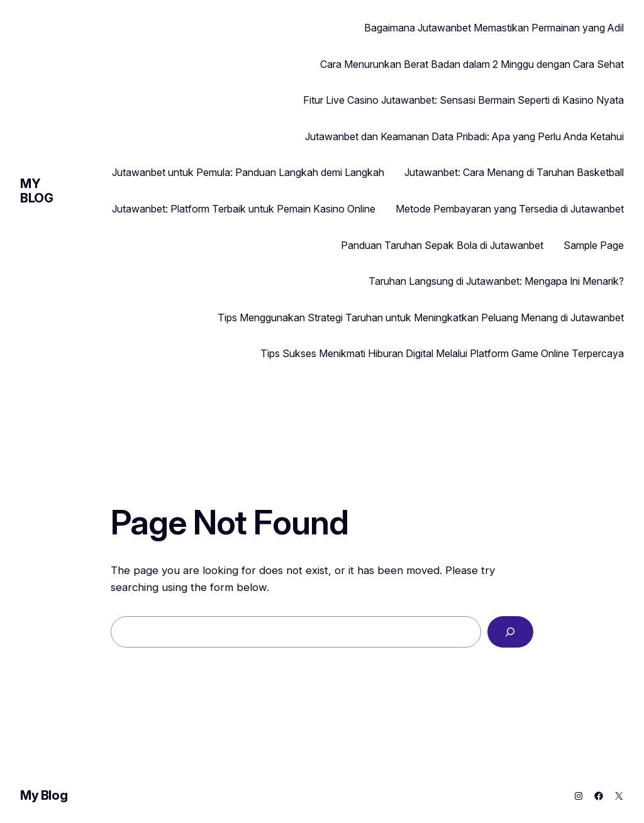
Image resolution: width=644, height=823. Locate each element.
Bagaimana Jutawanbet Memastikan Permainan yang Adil (494, 28)
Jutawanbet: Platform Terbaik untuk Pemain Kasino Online (244, 209)
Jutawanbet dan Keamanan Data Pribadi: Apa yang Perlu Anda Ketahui (464, 136)
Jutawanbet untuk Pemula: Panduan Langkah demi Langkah (248, 172)
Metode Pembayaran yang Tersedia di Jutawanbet (510, 209)
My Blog (36, 191)
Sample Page (594, 245)
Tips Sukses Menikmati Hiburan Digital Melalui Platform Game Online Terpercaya (442, 353)
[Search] (510, 632)
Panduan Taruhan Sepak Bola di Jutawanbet (442, 245)
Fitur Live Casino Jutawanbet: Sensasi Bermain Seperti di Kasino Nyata (464, 100)
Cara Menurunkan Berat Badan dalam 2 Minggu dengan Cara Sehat (472, 64)
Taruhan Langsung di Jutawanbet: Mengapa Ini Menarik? (496, 281)
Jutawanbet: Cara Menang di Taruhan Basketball (514, 172)
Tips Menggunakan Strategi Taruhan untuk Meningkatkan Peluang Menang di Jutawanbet (421, 318)
